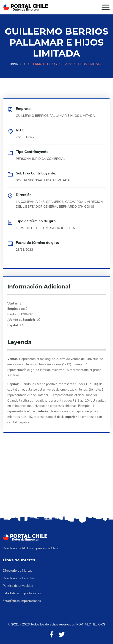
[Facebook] (51, 635)
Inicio (14, 64)
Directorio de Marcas (18, 571)
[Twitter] (62, 635)
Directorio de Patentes (19, 578)
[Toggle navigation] (106, 7)
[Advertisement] (56, 481)
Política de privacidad (18, 586)
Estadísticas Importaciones (22, 601)
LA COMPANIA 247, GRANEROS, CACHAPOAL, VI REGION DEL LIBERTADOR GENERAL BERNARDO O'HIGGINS (59, 204)
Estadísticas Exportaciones (22, 593)
